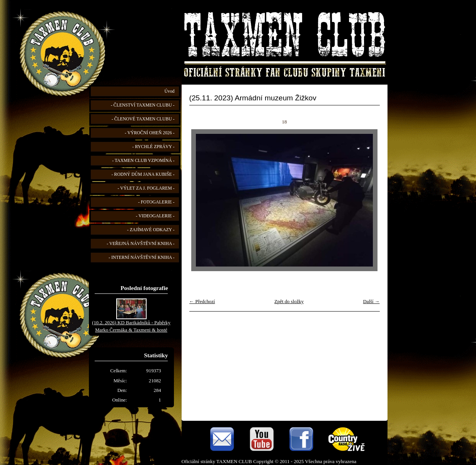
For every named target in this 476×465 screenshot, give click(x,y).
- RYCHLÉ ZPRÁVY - (154, 147)
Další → (371, 302)
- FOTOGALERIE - (156, 202)
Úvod (169, 91)
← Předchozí (202, 302)
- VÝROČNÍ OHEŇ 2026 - (149, 133)
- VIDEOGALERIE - (155, 216)
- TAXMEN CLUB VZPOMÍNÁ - (143, 161)
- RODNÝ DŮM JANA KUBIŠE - (143, 174)
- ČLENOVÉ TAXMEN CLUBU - (143, 119)
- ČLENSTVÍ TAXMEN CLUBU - (143, 105)
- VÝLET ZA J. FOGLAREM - (146, 188)
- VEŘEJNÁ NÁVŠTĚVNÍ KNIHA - (140, 244)
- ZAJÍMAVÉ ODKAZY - (151, 230)
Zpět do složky (289, 302)
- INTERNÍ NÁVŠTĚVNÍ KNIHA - (141, 257)
